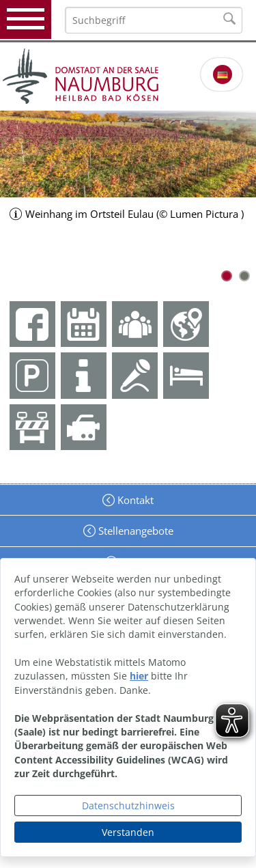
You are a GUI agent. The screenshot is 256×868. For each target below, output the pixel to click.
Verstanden (128, 832)
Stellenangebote (134, 531)
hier (139, 676)
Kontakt (134, 500)
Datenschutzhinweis (128, 806)
